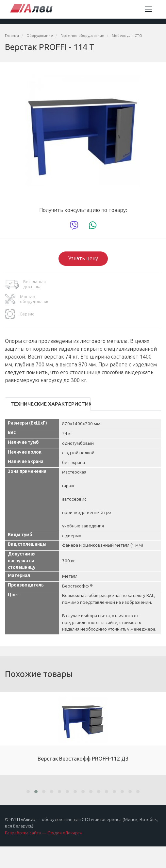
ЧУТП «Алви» (22, 820)
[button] (28, 792)
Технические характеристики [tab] (51, 404)
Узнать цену (83, 258)
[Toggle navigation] (148, 9)
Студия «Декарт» (65, 833)
